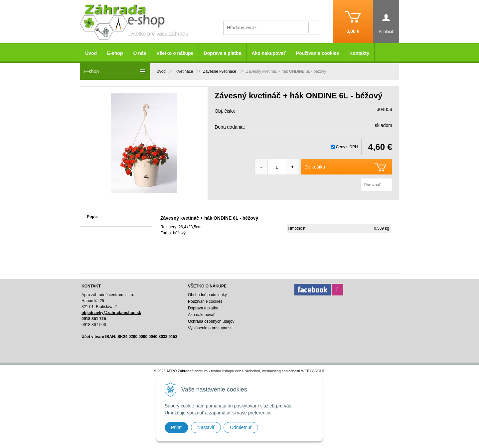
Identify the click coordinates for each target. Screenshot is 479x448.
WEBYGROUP (313, 371)
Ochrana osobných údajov (211, 321)
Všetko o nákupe (175, 53)
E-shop (115, 53)
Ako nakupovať (268, 53)
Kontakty (359, 53)
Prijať (176, 427)
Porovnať (372, 185)
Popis (92, 217)
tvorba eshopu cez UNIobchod (236, 371)
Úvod (91, 53)
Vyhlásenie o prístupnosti (210, 328)
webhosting (271, 371)
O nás (140, 53)
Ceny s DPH (347, 147)
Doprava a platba (223, 53)
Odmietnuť (241, 427)
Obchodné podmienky (207, 295)
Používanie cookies (318, 53)
